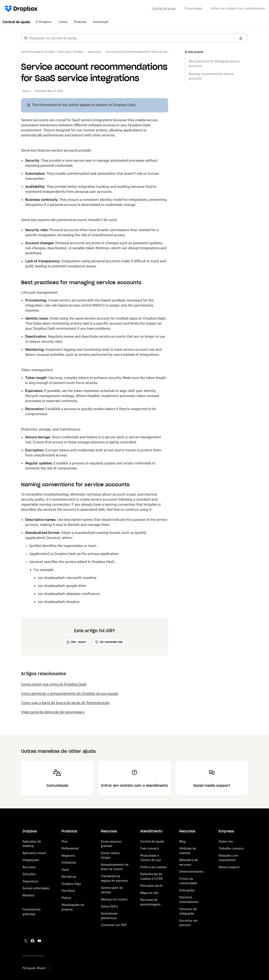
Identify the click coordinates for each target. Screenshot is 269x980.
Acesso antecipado (36, 888)
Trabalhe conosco (231, 848)
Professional (70, 848)
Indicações (187, 890)
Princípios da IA (151, 886)
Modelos (28, 895)
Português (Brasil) (37, 968)
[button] (26, 38)
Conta (63, 22)
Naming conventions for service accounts (211, 76)
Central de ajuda (164, 8)
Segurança (30, 881)
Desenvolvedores (191, 871)
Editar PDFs (109, 906)
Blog (183, 841)
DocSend (68, 891)
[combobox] (134, 38)
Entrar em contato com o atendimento (238, 8)
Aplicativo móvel (34, 853)
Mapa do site (149, 893)
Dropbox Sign (71, 884)
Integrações (31, 860)
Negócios (68, 855)
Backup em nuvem (114, 899)
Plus (65, 841)
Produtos (80, 22)
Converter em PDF (114, 925)
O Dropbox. (44, 22)
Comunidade (193, 8)
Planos (66, 898)
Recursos (29, 867)
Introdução (101, 22)
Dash (65, 870)
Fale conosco (150, 848)
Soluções (29, 874)
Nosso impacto (229, 867)
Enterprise (69, 862)
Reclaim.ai (69, 877)
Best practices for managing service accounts (214, 63)
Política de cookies (153, 867)
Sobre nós (226, 841)
